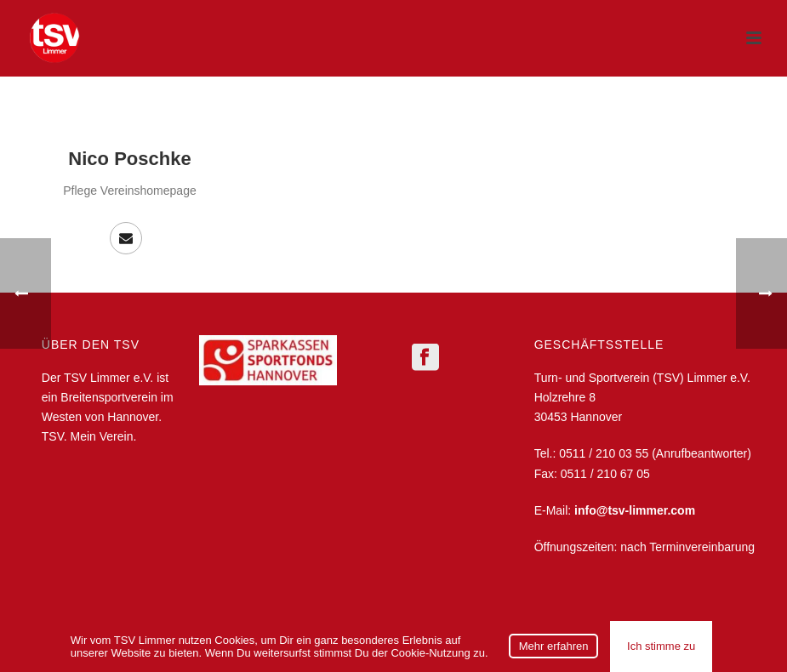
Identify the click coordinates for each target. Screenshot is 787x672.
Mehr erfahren (554, 646)
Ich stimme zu (661, 646)
